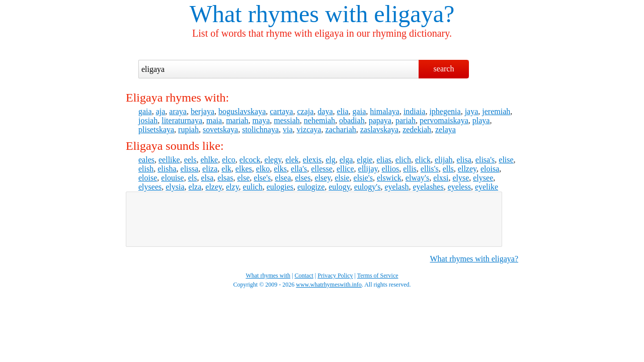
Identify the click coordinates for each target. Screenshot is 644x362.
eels (190, 160)
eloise (148, 178)
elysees (150, 187)
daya (325, 111)
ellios (391, 169)
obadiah (352, 120)
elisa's (485, 160)
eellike (169, 160)
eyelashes (428, 187)
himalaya (385, 111)
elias (384, 160)
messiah (287, 120)
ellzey (467, 169)
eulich (253, 187)
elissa (190, 169)
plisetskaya (156, 129)
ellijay (368, 169)
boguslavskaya (242, 111)
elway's (417, 178)
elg (331, 160)
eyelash (396, 187)
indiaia (415, 111)
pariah (406, 120)
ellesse (322, 169)
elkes (244, 169)
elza (195, 187)
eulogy (339, 187)
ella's (299, 169)
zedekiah (417, 129)
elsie (342, 178)
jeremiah (496, 111)
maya (261, 120)
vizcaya (309, 129)
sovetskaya (220, 129)
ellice (345, 169)
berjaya (203, 111)
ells (448, 169)
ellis (410, 169)
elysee (483, 178)
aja (161, 111)
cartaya (281, 111)
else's (262, 178)
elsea (283, 178)
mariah (237, 120)
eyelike (487, 187)
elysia (175, 187)
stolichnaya (260, 129)
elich (403, 160)
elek (292, 160)
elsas (225, 178)
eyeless (459, 187)
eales (146, 160)
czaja (305, 111)
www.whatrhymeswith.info (329, 285)
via (288, 129)
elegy (273, 160)
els (193, 178)
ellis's (430, 169)
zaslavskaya (379, 129)
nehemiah (319, 120)
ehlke (210, 160)
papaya (380, 120)
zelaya (446, 129)
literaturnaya (182, 120)
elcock (250, 160)
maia (214, 120)
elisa (464, 160)
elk (226, 169)
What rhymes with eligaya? (474, 259)
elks (280, 169)
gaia (145, 111)
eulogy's (368, 187)
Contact (304, 276)
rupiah (188, 129)
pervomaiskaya (444, 120)
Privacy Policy (335, 276)
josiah (148, 120)
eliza (210, 169)
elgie (365, 160)
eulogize (311, 187)
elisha (167, 169)
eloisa (490, 169)
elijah (444, 160)
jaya (472, 111)
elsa (207, 178)
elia (342, 111)
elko (263, 169)
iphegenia (445, 111)
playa (481, 120)
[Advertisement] (314, 219)
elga (346, 160)
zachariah (340, 129)
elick (423, 160)
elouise (172, 178)
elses (303, 178)
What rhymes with (279, 14)
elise (506, 160)
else (243, 178)
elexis (312, 160)
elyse (461, 178)
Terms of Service (378, 276)
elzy (232, 187)
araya (178, 111)
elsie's (363, 178)
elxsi (441, 178)
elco (229, 160)
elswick (389, 178)
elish (146, 169)
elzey (214, 187)
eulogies (280, 187)
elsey (323, 178)
